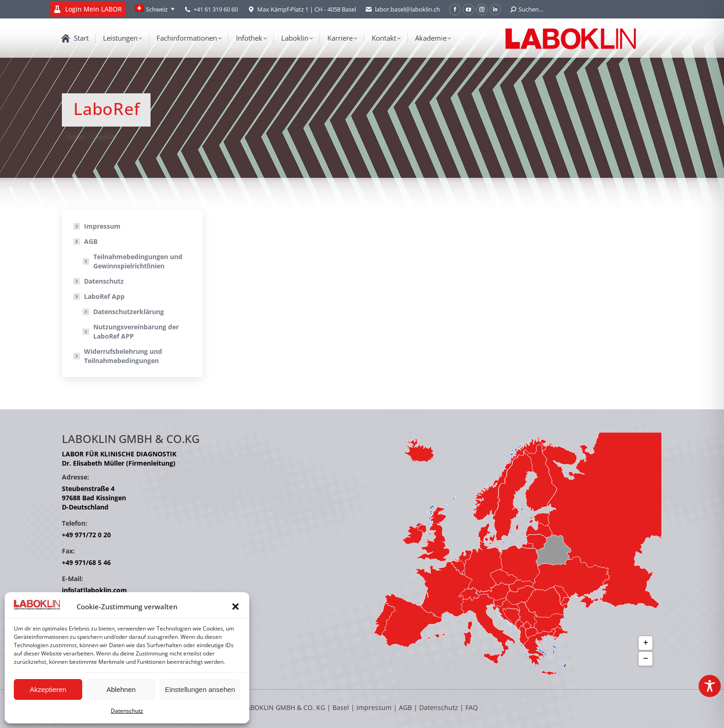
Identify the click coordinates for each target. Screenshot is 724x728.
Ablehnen (121, 689)
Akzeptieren (48, 689)
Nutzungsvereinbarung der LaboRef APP (136, 331)
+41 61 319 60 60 (216, 9)
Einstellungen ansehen (200, 689)
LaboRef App (100, 296)
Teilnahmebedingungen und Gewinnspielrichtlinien (138, 261)
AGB (86, 241)
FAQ (472, 707)
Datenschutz (127, 711)
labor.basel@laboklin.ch (403, 9)
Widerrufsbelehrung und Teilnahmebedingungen (123, 356)
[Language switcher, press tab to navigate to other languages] (155, 9)
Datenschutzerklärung (129, 312)
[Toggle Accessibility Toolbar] (710, 686)
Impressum (102, 226)
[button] (235, 607)
